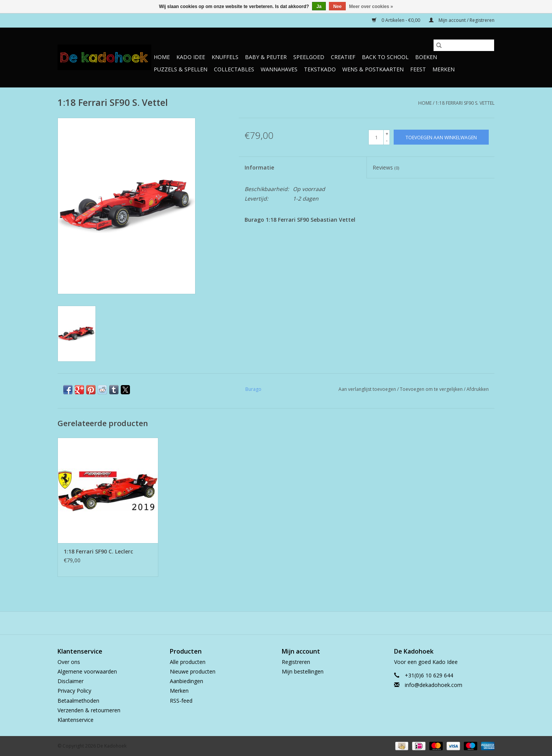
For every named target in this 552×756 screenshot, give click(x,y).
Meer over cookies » (371, 7)
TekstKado (320, 69)
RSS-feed (181, 701)
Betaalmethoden (78, 701)
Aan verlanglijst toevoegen (368, 389)
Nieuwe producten (193, 671)
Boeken (426, 57)
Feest (418, 69)
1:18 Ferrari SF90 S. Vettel (465, 103)
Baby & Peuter (266, 57)
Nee (337, 7)
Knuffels (225, 57)
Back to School (385, 57)
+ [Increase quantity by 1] (387, 134)
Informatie (259, 167)
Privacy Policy (74, 691)
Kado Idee (191, 57)
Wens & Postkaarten (373, 69)
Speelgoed (309, 57)
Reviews (386, 167)
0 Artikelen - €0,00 (397, 20)
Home (162, 57)
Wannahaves (279, 69)
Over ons (69, 662)
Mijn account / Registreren (462, 20)
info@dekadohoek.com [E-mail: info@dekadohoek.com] (434, 685)
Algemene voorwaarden (87, 671)
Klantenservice (76, 720)
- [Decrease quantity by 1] (387, 141)
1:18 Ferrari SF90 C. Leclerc (98, 551)
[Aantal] (376, 137)
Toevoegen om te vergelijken (432, 389)
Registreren (296, 662)
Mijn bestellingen (303, 671)
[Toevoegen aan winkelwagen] (441, 137)
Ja (319, 7)
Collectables (234, 69)
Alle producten (188, 662)
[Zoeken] (464, 45)
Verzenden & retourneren (89, 710)
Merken (444, 69)
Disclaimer (71, 681)
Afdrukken (478, 389)
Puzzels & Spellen (181, 69)
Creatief (343, 57)
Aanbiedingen (186, 681)
